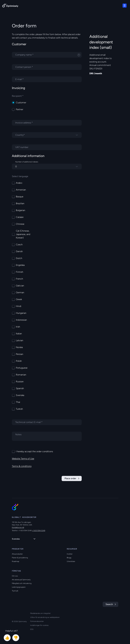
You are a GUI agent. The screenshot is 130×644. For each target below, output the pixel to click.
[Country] (47, 135)
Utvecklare (71, 561)
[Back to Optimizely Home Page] (10, 6)
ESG (32, 629)
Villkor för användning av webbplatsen (45, 617)
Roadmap (16, 561)
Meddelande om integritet (40, 613)
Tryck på (15, 591)
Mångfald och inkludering (22, 583)
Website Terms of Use (23, 459)
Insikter (70, 554)
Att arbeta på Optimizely (21, 580)
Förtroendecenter (37, 621)
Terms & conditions (22, 466)
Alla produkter (17, 554)
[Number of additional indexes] (47, 167)
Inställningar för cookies (39, 625)
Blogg (69, 558)
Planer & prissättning (20, 558)
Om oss (15, 576)
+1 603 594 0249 (39, 531)
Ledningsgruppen (19, 587)
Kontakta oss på (18, 527)
